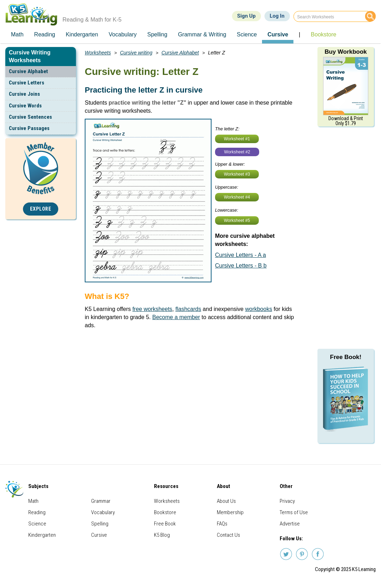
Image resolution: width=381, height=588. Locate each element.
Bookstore (165, 512)
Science (37, 524)
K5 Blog (162, 535)
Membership (230, 512)
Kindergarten (42, 535)
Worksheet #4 (237, 197)
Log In (277, 16)
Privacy (287, 501)
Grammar (101, 501)
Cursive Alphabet (28, 71)
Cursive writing (136, 53)
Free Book (165, 524)
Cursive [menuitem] (278, 34)
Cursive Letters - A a (240, 255)
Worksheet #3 (237, 174)
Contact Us (228, 535)
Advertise (290, 524)
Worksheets (98, 53)
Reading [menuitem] (45, 34)
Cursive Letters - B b (241, 266)
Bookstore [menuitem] (323, 34)
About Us (226, 501)
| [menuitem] (299, 34)
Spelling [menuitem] (157, 34)
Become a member (176, 317)
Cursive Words (25, 106)
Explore (41, 209)
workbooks (258, 309)
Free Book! (346, 357)
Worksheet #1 (237, 139)
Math (33, 501)
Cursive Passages (29, 128)
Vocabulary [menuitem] (123, 34)
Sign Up (246, 16)
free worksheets (152, 309)
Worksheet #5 (237, 220)
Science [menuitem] (247, 34)
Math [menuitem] (17, 34)
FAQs (222, 524)
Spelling (100, 524)
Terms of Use (294, 512)
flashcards (188, 309)
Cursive (99, 535)
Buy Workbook (346, 52)
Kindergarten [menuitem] (82, 34)
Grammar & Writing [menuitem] (202, 34)
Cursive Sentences (30, 117)
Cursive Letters (26, 83)
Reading (37, 512)
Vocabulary (103, 512)
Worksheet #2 (237, 152)
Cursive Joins (24, 94)
